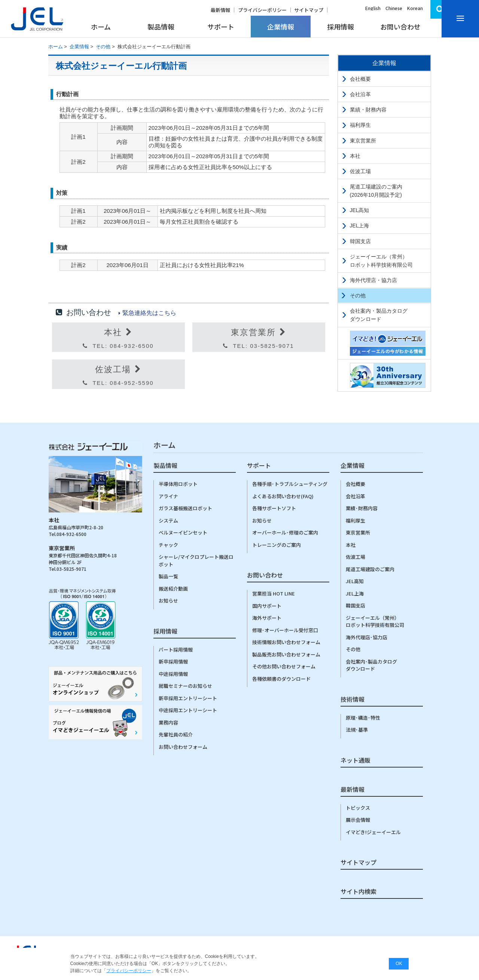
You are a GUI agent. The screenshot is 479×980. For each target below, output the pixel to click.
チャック (168, 545)
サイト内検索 (359, 892)
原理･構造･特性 (363, 718)
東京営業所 (363, 141)
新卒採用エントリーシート (188, 698)
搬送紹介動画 (173, 589)
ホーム (101, 27)
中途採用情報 (173, 674)
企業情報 (281, 27)
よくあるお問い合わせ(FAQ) (283, 496)
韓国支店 (360, 241)
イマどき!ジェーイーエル (373, 832)
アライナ (168, 496)
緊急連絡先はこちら (149, 313)
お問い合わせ (400, 27)
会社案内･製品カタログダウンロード (371, 665)
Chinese (394, 8)
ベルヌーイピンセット (183, 532)
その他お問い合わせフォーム (284, 666)
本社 (355, 156)
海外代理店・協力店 (373, 280)
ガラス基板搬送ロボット (185, 508)
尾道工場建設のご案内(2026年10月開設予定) (376, 191)
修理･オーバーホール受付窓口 (285, 630)
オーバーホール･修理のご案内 (285, 532)
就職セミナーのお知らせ (185, 686)
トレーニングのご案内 (277, 545)
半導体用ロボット (178, 484)
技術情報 (353, 700)
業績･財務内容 (362, 508)
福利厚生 (360, 125)
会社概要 (360, 79)
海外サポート (267, 618)
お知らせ (168, 601)
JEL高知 (360, 210)
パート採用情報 (176, 650)
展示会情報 (358, 820)
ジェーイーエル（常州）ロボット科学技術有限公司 (381, 261)
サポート (221, 27)
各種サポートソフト (274, 508)
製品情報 (161, 27)
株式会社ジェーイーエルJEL (37, 19)
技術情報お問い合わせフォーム (286, 642)
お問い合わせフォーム (183, 747)
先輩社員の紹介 (176, 734)
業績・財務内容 (368, 110)
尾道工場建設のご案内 (370, 569)
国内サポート (267, 606)
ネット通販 (356, 761)
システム (168, 520)
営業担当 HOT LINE (274, 593)
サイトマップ (309, 10)
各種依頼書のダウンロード (281, 679)
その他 (103, 47)
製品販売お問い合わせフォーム (286, 654)
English (373, 8)
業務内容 (168, 722)
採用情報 (341, 27)
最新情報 (220, 10)
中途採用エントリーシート (188, 710)
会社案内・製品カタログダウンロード (379, 315)
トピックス (358, 808)
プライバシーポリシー (262, 10)
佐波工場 (360, 171)
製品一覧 (168, 576)
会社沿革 (360, 94)
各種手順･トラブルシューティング (290, 484)
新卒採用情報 (173, 661)
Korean (415, 8)
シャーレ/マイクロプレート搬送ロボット (196, 561)
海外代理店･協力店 (367, 637)
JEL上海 (360, 226)
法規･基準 (357, 730)
